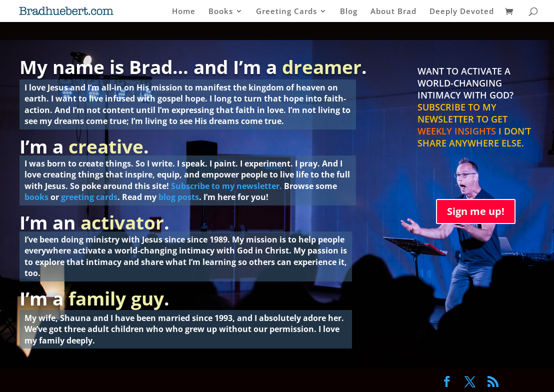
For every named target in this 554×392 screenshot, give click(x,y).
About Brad (393, 12)
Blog (349, 12)
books (36, 197)
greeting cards (89, 197)
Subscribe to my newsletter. (226, 186)
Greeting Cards (286, 12)
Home (184, 12)
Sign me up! (476, 211)
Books (221, 12)
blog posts (179, 197)
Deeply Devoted (462, 12)
